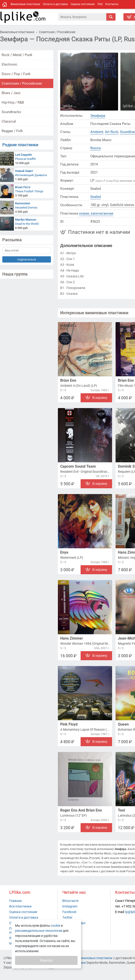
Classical (9, 121)
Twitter (67, 917)
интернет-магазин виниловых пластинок (82, 958)
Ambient (97, 132)
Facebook (69, 912)
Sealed (96, 197)
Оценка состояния (83, 4)
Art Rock (112, 132)
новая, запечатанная (96, 213)
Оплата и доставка (55, 4)
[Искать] (111, 17)
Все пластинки (20, 906)
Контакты (112, 4)
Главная (16, 901)
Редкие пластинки (20, 145)
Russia (96, 148)
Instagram (70, 906)
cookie (56, 926)
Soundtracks (11, 112)
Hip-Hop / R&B (13, 102)
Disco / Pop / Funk (16, 74)
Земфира (98, 116)
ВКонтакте (70, 901)
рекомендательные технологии (39, 931)
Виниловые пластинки (25, 4)
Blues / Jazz (11, 93)
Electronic (9, 64)
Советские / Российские (22, 83)
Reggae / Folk (12, 131)
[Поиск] (82, 17)
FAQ (100, 4)
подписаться (27, 259)
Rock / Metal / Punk (17, 55)
